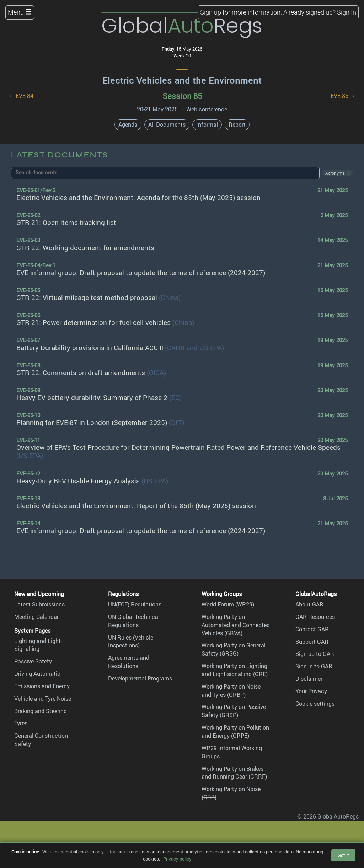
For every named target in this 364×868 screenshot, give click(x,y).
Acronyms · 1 (338, 173)
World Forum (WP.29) (228, 604)
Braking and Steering (41, 711)
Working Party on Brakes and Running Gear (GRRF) (234, 773)
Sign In (347, 12)
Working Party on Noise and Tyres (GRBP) (231, 691)
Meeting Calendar (36, 617)
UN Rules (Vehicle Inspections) (131, 641)
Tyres (21, 723)
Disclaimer (309, 679)
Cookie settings (315, 704)
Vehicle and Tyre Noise (43, 699)
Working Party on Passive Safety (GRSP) (234, 711)
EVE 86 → (343, 96)
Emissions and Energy (42, 686)
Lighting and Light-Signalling (38, 645)
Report (237, 125)
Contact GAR (312, 629)
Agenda (128, 125)
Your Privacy (311, 691)
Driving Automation (39, 674)
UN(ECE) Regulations (135, 604)
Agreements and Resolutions (129, 662)
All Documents (167, 125)
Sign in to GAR (314, 666)
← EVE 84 (21, 96)
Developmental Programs (140, 678)
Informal (207, 125)
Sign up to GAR (315, 654)
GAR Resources (315, 617)
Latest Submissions (39, 604)
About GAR (309, 604)
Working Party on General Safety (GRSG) (234, 649)
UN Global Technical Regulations (134, 621)
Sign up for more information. (241, 12)
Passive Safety (33, 661)
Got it (343, 855)
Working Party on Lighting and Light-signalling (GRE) (235, 670)
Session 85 (182, 96)
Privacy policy (177, 859)
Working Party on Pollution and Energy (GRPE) (235, 732)
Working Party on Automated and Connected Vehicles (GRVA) (236, 625)
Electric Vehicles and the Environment (182, 80)
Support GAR (312, 642)
